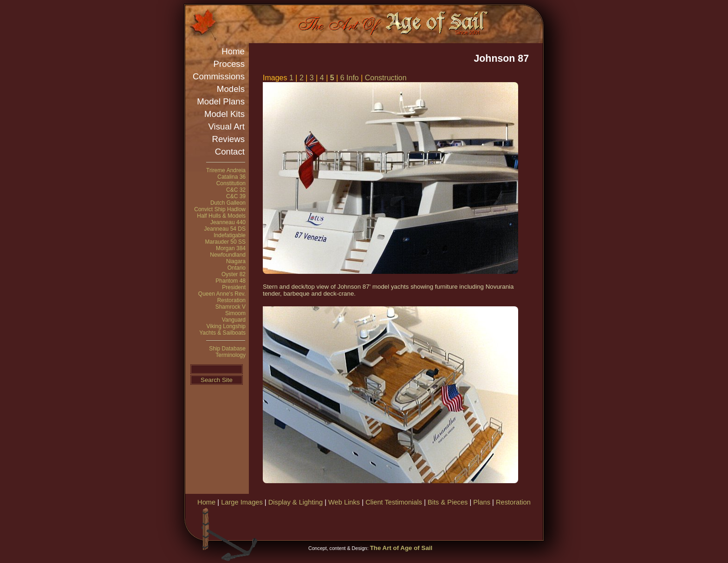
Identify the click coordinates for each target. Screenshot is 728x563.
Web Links (344, 502)
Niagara (236, 261)
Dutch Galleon (228, 203)
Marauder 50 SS (225, 242)
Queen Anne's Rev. (222, 294)
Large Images (242, 502)
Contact (230, 152)
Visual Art (227, 126)
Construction (386, 78)
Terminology (231, 355)
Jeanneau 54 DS (225, 229)
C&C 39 (236, 196)
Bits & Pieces (448, 502)
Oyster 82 (234, 274)
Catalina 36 (231, 177)
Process (229, 64)
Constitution (231, 183)
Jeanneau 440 (228, 222)
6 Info (350, 78)
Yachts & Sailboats (222, 333)
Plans (482, 502)
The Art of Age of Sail (401, 548)
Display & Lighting (296, 502)
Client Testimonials (394, 502)
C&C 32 (236, 190)
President (234, 287)
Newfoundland (228, 255)
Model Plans (221, 101)
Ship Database (227, 349)
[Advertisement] (433, 522)
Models (231, 89)
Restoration (231, 300)
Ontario (237, 268)
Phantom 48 (231, 281)
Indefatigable (230, 235)
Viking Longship (226, 326)
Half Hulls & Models (221, 216)
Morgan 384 (231, 248)
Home (233, 51)
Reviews (229, 139)
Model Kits (224, 114)
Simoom (235, 313)
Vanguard (234, 320)
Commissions (219, 76)
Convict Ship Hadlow (220, 209)
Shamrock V (231, 307)
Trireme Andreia (226, 170)
